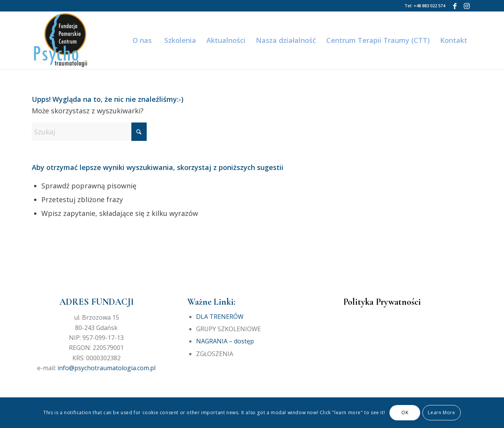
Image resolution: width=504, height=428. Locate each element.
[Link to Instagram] (466, 6)
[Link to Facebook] (455, 6)
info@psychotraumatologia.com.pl (106, 368)
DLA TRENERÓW (220, 317)
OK (405, 412)
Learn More (441, 412)
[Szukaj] (89, 132)
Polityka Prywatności (382, 302)
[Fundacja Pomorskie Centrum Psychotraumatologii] (61, 40)
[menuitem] (142, 40)
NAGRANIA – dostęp (225, 341)
